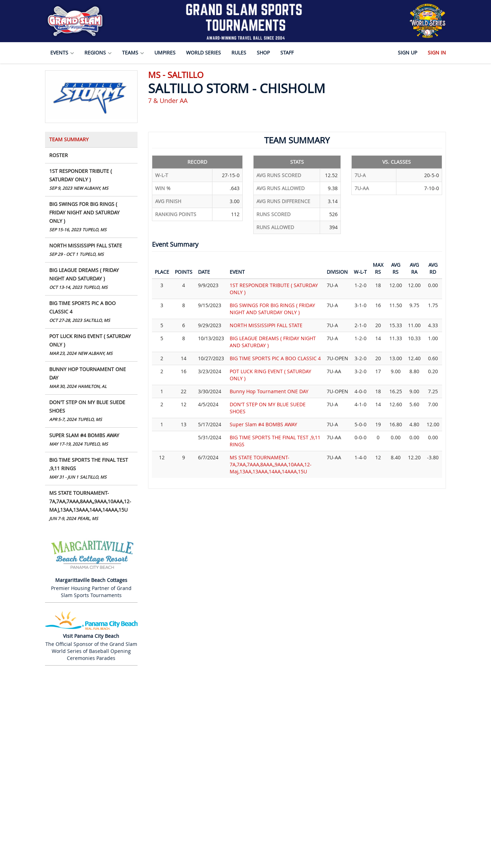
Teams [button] (133, 53)
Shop (263, 53)
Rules (239, 53)
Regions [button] (98, 53)
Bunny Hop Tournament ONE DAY (91, 378)
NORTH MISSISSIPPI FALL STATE (91, 250)
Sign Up (407, 53)
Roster (59, 155)
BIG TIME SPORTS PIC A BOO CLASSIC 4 (91, 312)
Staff (287, 53)
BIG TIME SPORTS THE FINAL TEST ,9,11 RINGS (91, 469)
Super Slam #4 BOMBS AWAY (91, 440)
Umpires (165, 53)
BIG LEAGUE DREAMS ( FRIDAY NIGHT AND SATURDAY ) (91, 279)
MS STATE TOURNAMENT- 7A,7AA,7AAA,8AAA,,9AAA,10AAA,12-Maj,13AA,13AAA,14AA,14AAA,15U (91, 506)
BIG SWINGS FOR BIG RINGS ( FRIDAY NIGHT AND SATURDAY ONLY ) (91, 217)
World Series (203, 53)
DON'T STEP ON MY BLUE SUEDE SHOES (91, 411)
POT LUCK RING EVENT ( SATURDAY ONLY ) (91, 345)
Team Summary (69, 139)
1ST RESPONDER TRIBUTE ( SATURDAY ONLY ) (91, 180)
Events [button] (62, 53)
